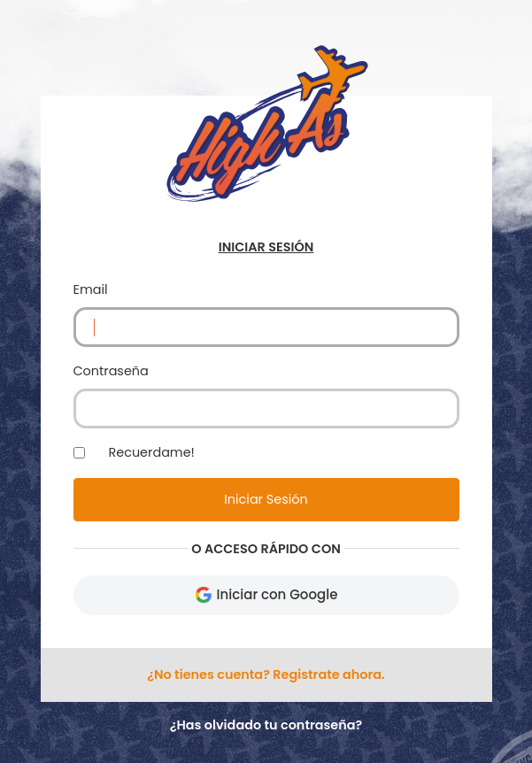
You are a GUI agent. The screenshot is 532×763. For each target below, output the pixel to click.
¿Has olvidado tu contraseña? (266, 725)
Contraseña (111, 371)
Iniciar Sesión (266, 499)
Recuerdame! (152, 452)
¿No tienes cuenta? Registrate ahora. (266, 674)
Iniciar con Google (266, 594)
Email (91, 289)
